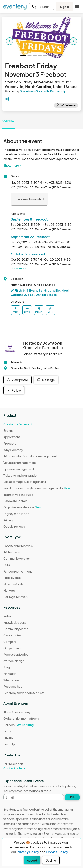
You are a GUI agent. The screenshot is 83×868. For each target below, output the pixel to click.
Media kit (10, 674)
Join (72, 797)
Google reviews (14, 526)
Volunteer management (20, 463)
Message (46, 380)
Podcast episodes (16, 654)
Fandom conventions (18, 571)
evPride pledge (14, 661)
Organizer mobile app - (22, 507)
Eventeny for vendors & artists (24, 693)
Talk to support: (21, 766)
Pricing (8, 520)
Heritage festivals (15, 597)
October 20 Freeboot (28, 254)
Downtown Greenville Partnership (43, 91)
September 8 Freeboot (29, 219)
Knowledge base (15, 622)
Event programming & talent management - (37, 488)
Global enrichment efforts (21, 718)
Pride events (12, 578)
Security (9, 744)
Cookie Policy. (58, 852)
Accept (32, 860)
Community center (16, 629)
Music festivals (13, 584)
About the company (17, 712)
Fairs (7, 565)
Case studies (12, 635)
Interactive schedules (18, 495)
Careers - (19, 725)
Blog (7, 667)
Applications (12, 437)
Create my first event (18, 424)
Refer (7, 616)
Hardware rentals (15, 501)
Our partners (12, 648)
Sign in (64, 7)
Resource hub (13, 686)
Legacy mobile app (16, 514)
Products (10, 443)
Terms (7, 731)
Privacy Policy (28, 852)
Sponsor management (19, 469)
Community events (16, 558)
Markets (9, 590)
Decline (51, 860)
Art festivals (11, 552)
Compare (10, 642)
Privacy (8, 738)
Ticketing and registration (21, 475)
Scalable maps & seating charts (25, 482)
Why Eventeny (13, 450)
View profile (17, 380)
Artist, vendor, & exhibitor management (30, 456)
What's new (11, 680)
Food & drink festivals (18, 546)
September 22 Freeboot (30, 237)
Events (8, 430)
